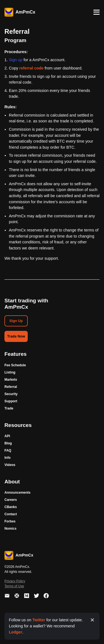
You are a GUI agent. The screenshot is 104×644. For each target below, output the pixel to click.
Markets (11, 380)
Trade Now (16, 336)
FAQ (8, 450)
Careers (11, 500)
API (7, 436)
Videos (10, 465)
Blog (8, 443)
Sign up (16, 60)
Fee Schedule (15, 365)
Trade (9, 408)
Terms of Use (14, 586)
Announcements (17, 493)
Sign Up (16, 321)
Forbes (10, 521)
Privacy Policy (15, 581)
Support (11, 401)
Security (11, 394)
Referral (11, 387)
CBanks (11, 507)
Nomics (10, 529)
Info (7, 458)
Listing (10, 372)
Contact (11, 514)
